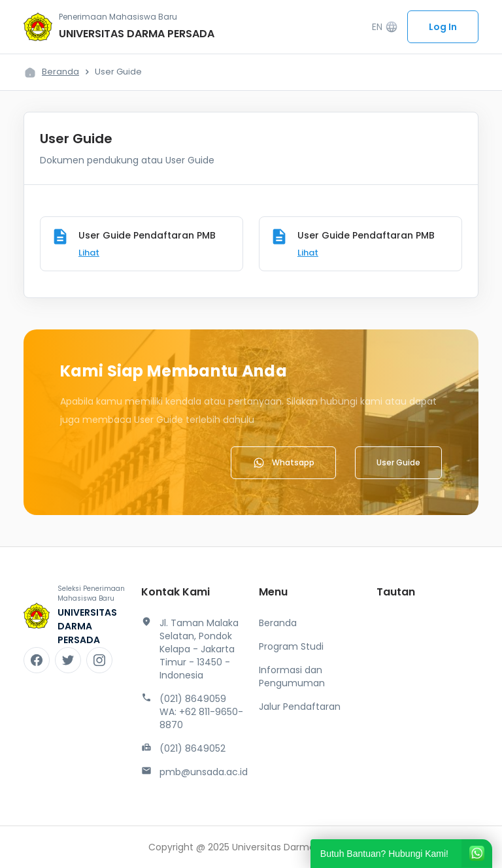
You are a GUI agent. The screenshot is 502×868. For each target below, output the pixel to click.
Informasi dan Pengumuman (292, 676)
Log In (443, 27)
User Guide (398, 462)
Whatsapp (283, 463)
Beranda (60, 72)
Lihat (89, 253)
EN (385, 27)
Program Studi (291, 646)
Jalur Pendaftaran (300, 707)
